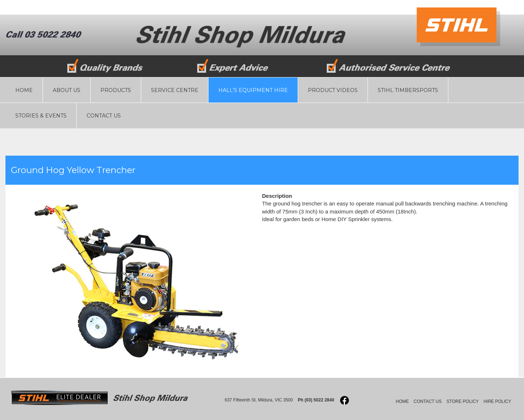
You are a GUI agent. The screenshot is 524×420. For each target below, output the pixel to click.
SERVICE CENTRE (175, 90)
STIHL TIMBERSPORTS (408, 90)
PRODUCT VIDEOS (333, 90)
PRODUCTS (116, 90)
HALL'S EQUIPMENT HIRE (253, 90)
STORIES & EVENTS (41, 116)
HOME (24, 90)
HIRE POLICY (497, 401)
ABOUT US (67, 90)
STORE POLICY (463, 401)
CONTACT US (104, 116)
